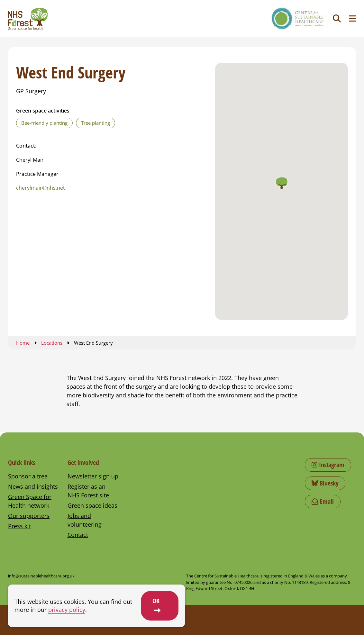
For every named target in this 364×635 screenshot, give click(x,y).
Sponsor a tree (28, 476)
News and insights (33, 486)
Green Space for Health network (30, 501)
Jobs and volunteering (85, 520)
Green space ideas (92, 505)
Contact (78, 535)
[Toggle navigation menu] (352, 18)
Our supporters (29, 516)
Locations (52, 343)
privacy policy (67, 610)
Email (323, 501)
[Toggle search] (337, 18)
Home (23, 343)
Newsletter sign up (93, 476)
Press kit (19, 526)
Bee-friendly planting (44, 123)
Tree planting (96, 123)
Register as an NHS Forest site (88, 491)
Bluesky (325, 483)
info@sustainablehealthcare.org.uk (41, 576)
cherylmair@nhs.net (41, 188)
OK (156, 601)
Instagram (328, 465)
